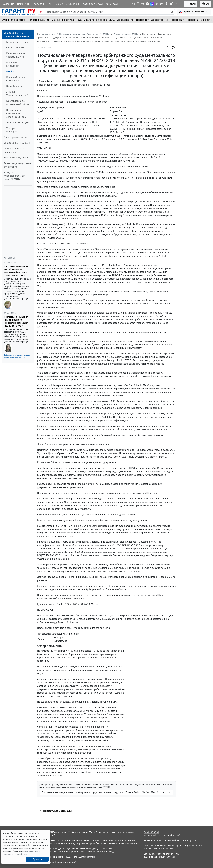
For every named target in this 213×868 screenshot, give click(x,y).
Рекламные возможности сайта (159, 849)
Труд (79, 20)
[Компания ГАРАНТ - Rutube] (171, 4)
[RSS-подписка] (176, 4)
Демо (60, 4)
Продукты (38, 4)
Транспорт (142, 20)
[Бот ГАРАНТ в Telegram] (162, 4)
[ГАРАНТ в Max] (152, 4)
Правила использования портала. (123, 843)
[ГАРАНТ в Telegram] (157, 4)
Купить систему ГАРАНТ (17, 158)
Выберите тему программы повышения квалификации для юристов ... (18, 356)
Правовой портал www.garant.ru (16, 79)
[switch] (42, 12)
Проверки (193, 20)
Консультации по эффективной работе (18, 103)
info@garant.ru (88, 857)
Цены (50, 4)
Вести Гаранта (14, 86)
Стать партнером (92, 4)
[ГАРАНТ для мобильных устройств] (138, 4)
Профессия (177, 20)
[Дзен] (147, 4)
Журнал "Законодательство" (17, 94)
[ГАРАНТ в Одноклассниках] (167, 4)
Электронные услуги (17, 122)
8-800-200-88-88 (151, 832)
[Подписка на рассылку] (133, 4)
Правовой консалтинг (12, 64)
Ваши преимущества (15, 137)
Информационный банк (17, 143)
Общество (157, 20)
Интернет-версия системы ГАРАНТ (16, 55)
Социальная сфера (96, 20)
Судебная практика (14, 20)
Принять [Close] (37, 859)
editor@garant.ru (191, 840)
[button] (194, 12)
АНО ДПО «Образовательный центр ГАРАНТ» (15, 176)
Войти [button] (191, 4)
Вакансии (23, 4)
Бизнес (56, 20)
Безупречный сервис (18, 42)
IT (167, 20)
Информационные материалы (14, 150)
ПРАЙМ (10, 71)
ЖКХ (112, 20)
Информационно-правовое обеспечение (17, 35)
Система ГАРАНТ (15, 48)
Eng (205, 4)
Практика (68, 20)
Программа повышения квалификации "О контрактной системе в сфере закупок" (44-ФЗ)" (16, 271)
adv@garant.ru (196, 846)
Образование (125, 20)
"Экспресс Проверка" (12, 130)
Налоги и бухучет (38, 20)
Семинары (72, 4)
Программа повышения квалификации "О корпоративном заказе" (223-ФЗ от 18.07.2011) (16, 321)
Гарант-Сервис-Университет (62, 862)
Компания (8, 4)
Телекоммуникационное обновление (17, 165)
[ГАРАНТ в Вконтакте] (143, 4)
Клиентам (112, 4)
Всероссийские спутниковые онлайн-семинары (16, 113)
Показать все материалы (55, 811)
